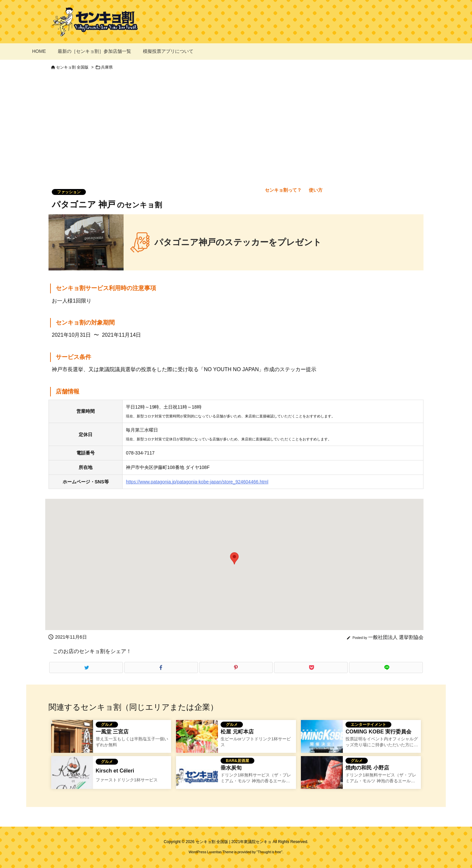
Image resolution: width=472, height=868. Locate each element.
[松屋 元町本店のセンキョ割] (197, 741)
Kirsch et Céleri (115, 771)
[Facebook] (161, 667)
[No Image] (197, 777)
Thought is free (269, 852)
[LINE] (386, 667)
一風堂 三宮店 (112, 732)
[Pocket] (311, 667)
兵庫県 (107, 67)
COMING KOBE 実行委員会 (378, 732)
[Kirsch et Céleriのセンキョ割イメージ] (72, 777)
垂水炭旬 (231, 768)
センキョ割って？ (283, 190)
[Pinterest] (236, 667)
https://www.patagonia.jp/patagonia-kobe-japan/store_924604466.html (197, 482)
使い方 (316, 190)
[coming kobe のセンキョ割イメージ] (322, 741)
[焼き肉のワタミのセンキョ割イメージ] (322, 777)
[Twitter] (86, 667)
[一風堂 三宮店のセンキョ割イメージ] (72, 741)
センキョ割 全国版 (72, 67)
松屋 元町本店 (237, 732)
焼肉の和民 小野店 (367, 768)
